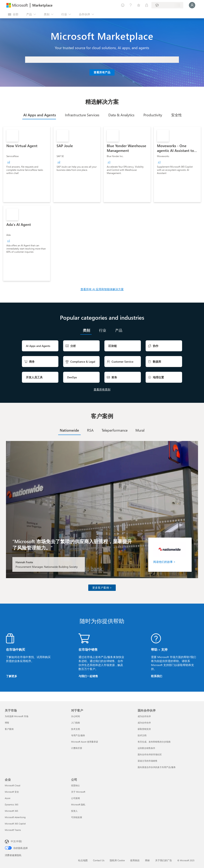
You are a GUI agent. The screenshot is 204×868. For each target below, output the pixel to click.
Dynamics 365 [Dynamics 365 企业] (12, 804)
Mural (140, 430)
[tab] (39, 115)
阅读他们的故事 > (164, 562)
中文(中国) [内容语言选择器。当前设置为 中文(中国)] (16, 841)
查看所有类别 (102, 389)
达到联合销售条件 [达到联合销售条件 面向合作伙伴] (146, 748)
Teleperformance (115, 430)
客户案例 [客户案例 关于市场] (9, 729)
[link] (27, 164)
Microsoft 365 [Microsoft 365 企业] (11, 811)
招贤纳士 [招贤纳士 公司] (76, 785)
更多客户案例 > (102, 588)
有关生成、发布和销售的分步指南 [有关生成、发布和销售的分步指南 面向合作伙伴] (154, 742)
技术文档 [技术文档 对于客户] (76, 729)
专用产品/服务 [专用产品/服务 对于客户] (78, 735)
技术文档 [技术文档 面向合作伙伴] (142, 735)
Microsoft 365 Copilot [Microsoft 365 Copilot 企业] (15, 824)
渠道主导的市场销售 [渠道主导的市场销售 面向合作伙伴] (148, 761)
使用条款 (135, 860)
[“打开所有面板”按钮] (13, 14)
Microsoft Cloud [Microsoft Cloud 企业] (12, 785)
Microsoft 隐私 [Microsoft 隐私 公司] (78, 804)
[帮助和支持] (131, 5)
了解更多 (12, 676)
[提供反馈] (123, 5)
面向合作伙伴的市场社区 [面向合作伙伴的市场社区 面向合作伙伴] (150, 754)
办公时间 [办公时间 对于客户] (76, 716)
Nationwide (69, 430)
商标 (147, 860)
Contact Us (99, 860)
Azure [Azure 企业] (8, 798)
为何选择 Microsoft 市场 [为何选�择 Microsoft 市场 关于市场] (17, 716)
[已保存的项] (139, 5)
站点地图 (83, 860)
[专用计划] (147, 5)
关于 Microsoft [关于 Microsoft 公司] (78, 792)
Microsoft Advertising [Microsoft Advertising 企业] (15, 817)
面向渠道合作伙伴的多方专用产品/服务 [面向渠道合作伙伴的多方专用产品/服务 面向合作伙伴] (157, 767)
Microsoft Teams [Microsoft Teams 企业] (13, 830)
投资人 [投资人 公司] (74, 811)
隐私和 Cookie (117, 860)
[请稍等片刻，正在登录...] (192, 5)
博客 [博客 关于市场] (7, 723)
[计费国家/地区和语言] (167, 5)
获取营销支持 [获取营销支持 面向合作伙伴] (144, 729)
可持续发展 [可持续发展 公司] (77, 817)
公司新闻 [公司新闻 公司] (76, 798)
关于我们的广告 (164, 860)
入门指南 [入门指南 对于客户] (76, 723)
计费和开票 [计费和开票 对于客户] (77, 748)
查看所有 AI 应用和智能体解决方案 (102, 289)
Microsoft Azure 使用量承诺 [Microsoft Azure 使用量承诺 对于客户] (85, 742)
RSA (90, 430)
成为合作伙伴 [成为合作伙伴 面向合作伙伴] (144, 716)
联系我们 (157, 676)
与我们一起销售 (88, 676)
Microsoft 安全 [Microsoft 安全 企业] (12, 792)
